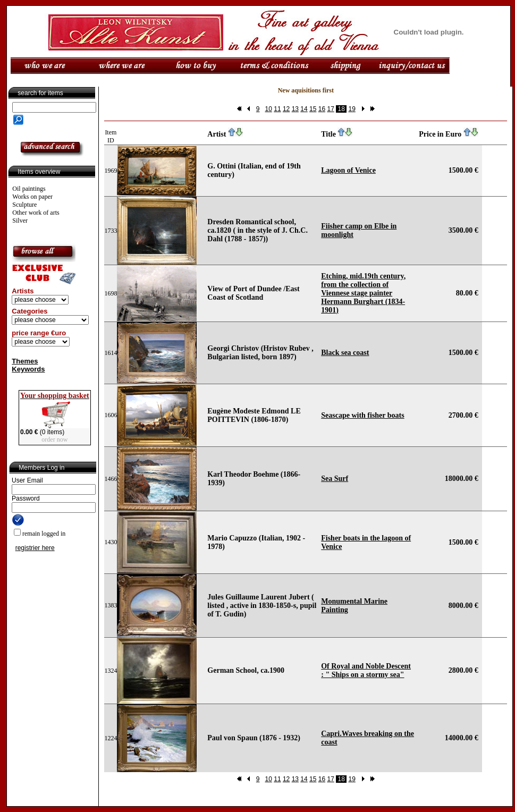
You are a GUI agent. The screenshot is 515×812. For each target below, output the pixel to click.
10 (269, 109)
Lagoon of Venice (348, 170)
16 (322, 109)
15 (313, 109)
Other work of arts (36, 213)
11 (277, 109)
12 (286, 109)
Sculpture (24, 205)
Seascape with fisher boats (362, 415)
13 (295, 109)
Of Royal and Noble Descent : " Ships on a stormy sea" (366, 670)
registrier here (35, 548)
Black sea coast (345, 353)
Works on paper (32, 197)
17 (330, 109)
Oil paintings (29, 189)
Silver (20, 221)
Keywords (28, 369)
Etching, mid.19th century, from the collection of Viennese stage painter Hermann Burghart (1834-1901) (363, 293)
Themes (25, 361)
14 (304, 109)
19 (352, 109)
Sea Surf (335, 479)
